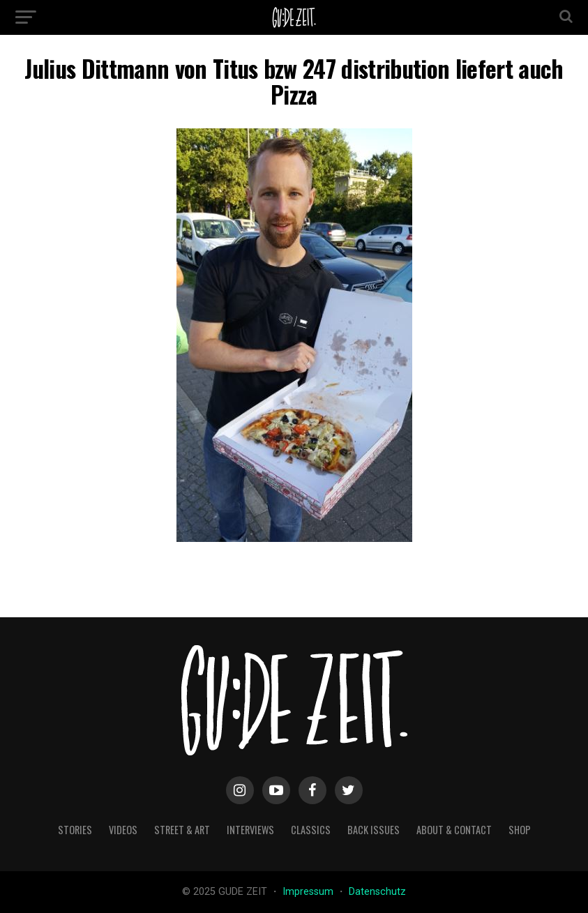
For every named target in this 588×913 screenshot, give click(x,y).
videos (123, 830)
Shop (520, 830)
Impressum (309, 892)
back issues (374, 830)
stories (75, 830)
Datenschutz (377, 892)
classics (311, 830)
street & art (182, 830)
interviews (250, 830)
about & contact (454, 830)
